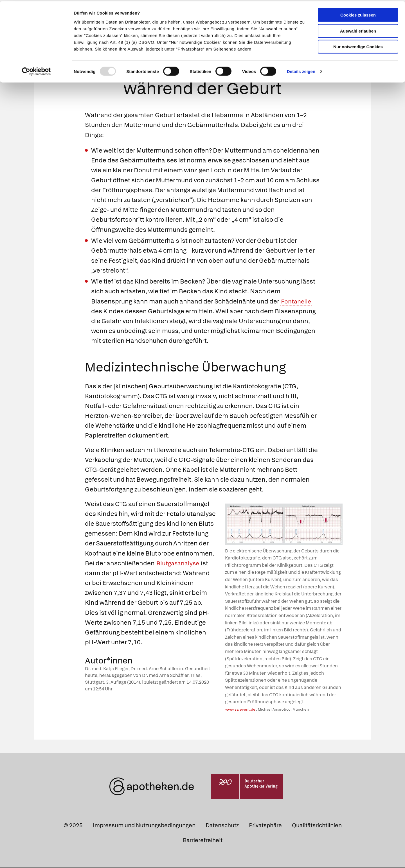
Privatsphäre (265, 826)
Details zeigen (301, 70)
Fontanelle (297, 302)
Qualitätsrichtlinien (317, 826)
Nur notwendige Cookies (358, 45)
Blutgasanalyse (179, 564)
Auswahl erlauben (358, 30)
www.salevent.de (240, 710)
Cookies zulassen (358, 14)
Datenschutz (222, 826)
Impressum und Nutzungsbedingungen (144, 826)
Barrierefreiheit (203, 841)
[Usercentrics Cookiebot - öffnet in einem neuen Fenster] (36, 70)
